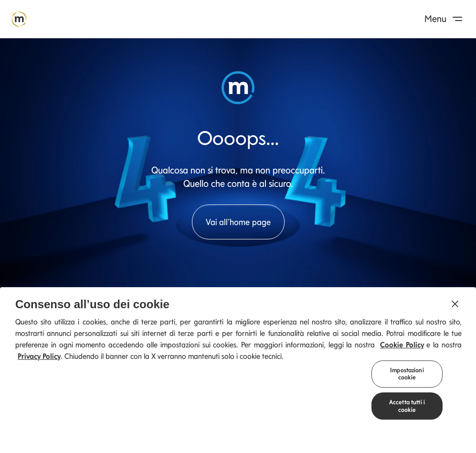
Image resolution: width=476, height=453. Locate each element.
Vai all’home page (238, 222)
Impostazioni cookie (407, 377)
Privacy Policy (39, 359)
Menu (445, 19)
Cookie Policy (402, 348)
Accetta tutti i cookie (407, 409)
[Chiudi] (455, 307)
